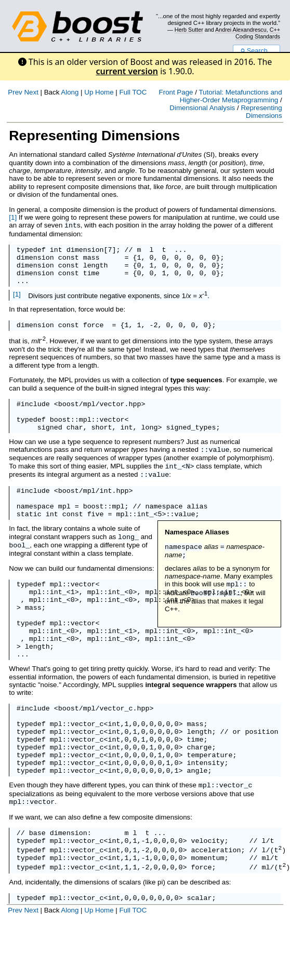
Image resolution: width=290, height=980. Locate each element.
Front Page (176, 92)
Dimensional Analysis (202, 108)
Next (31, 92)
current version (127, 71)
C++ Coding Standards (258, 33)
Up (89, 92)
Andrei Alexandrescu (241, 30)
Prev (15, 92)
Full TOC (133, 92)
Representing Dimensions (261, 112)
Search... (256, 51)
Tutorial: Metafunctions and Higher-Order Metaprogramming (231, 96)
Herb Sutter (189, 30)
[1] (13, 217)
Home (104, 92)
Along (70, 92)
